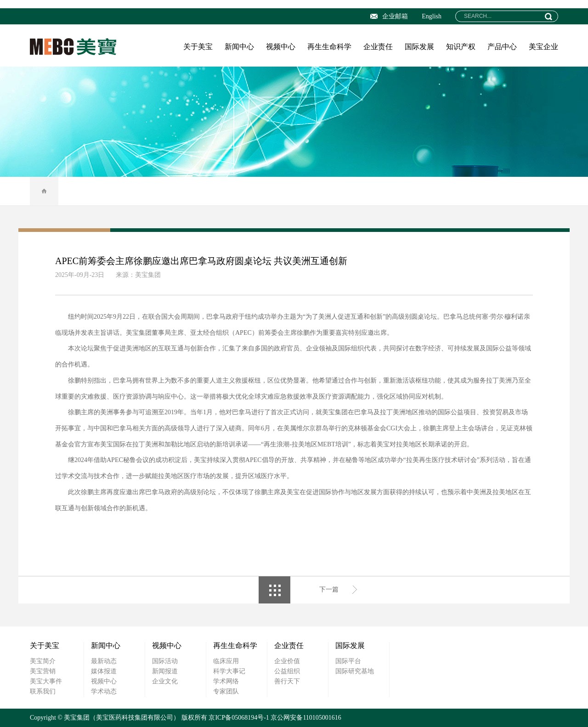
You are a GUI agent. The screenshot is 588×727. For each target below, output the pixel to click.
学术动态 (104, 691)
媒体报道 (104, 671)
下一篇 (329, 589)
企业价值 (287, 661)
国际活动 (165, 661)
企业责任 (378, 47)
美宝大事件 (46, 681)
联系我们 (43, 691)
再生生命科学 (329, 47)
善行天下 (287, 681)
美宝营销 (43, 671)
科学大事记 (229, 671)
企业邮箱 (389, 16)
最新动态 (104, 661)
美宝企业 (543, 47)
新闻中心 (239, 47)
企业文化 (165, 681)
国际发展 (419, 47)
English (432, 16)
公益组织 (287, 671)
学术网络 (226, 681)
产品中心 (502, 47)
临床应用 (226, 661)
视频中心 (281, 47)
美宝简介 (43, 661)
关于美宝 (198, 47)
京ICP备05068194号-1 (239, 718)
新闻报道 (165, 671)
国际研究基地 (355, 671)
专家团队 (226, 691)
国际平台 (348, 661)
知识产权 (461, 47)
